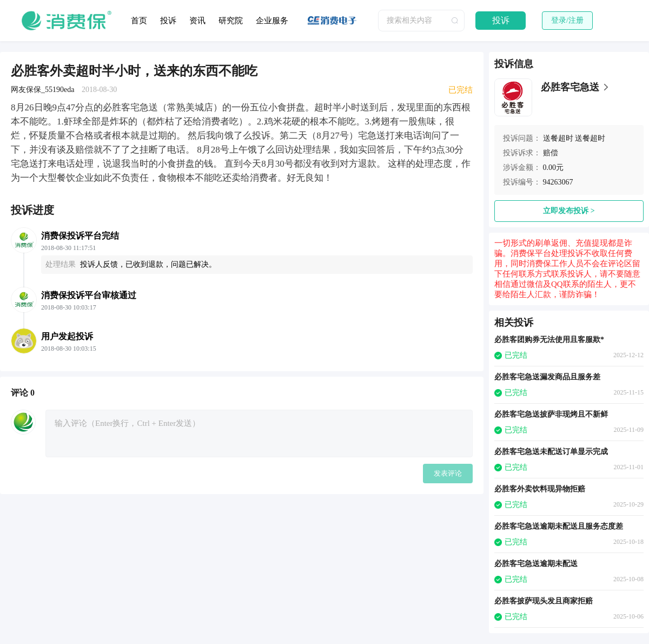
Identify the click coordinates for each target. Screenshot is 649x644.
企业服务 (272, 21)
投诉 (168, 21)
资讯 (197, 21)
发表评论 (448, 473)
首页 (139, 21)
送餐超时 (558, 138)
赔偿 (551, 153)
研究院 (231, 21)
